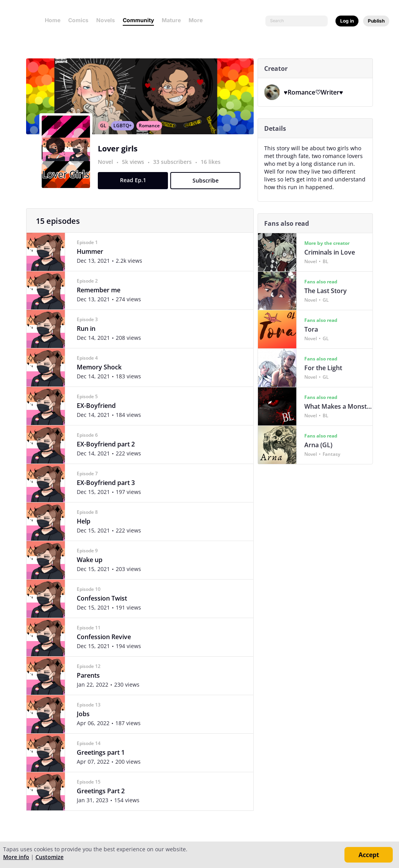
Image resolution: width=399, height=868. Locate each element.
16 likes (213, 170)
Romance (151, 134)
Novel (107, 170)
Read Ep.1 (135, 189)
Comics (78, 20)
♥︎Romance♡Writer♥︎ (315, 92)
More (198, 20)
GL (105, 134)
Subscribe (207, 189)
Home (53, 20)
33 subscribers (175, 170)
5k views (136, 170)
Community (138, 20)
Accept (369, 855)
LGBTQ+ (124, 134)
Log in (347, 21)
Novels (106, 20)
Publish (376, 21)
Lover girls (120, 157)
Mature (171, 20)
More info (16, 857)
